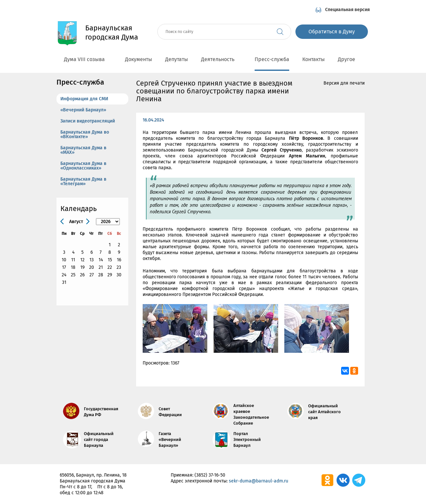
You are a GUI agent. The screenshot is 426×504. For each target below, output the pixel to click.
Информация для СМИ (84, 99)
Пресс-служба (272, 59)
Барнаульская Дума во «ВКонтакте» (85, 134)
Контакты (314, 59)
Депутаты (177, 59)
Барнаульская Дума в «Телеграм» (83, 181)
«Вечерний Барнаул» (83, 110)
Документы (139, 59)
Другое (350, 59)
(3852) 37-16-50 (210, 475)
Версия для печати (344, 83)
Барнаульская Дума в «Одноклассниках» (83, 166)
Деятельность (221, 59)
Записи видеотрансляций (88, 121)
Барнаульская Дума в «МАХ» (83, 150)
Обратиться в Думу (332, 32)
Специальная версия (347, 10)
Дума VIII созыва (88, 59)
